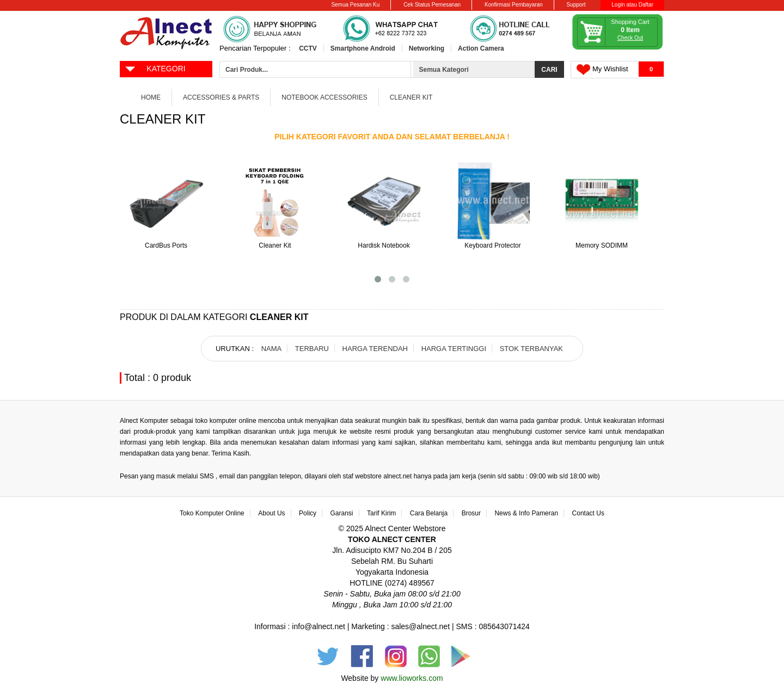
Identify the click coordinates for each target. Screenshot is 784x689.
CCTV (308, 48)
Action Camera (481, 48)
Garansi (342, 513)
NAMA (272, 349)
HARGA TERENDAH (375, 349)
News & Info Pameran (526, 513)
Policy (308, 513)
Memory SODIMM (602, 245)
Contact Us (588, 513)
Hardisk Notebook (384, 245)
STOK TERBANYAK (531, 349)
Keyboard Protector (492, 245)
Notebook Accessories (324, 97)
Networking (427, 48)
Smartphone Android (363, 48)
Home (151, 97)
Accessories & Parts (221, 97)
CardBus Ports (166, 245)
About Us (271, 513)
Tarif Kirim (381, 513)
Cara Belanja (429, 513)
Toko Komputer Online (212, 513)
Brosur (471, 513)
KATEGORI (155, 68)
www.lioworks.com (412, 678)
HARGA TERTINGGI (454, 349)
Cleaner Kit (411, 97)
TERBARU (312, 349)
